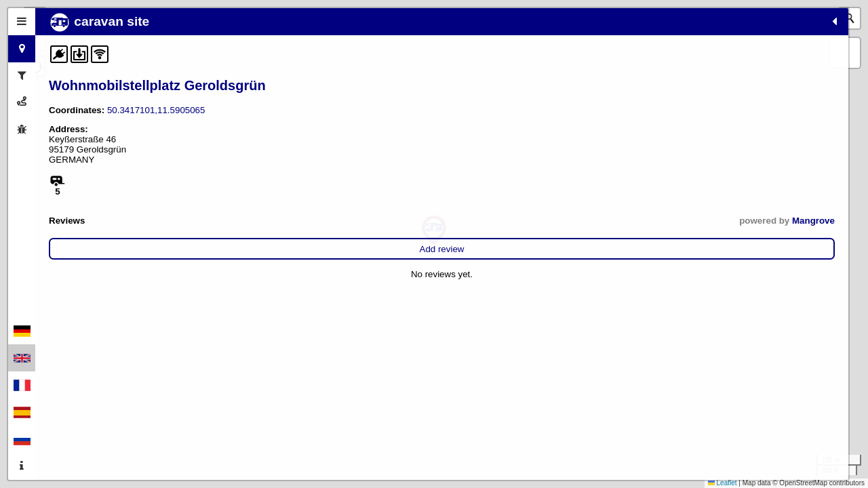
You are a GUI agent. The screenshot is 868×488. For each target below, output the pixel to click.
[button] (434, 231)
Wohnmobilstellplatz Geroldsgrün (157, 85)
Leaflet (723, 483)
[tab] (22, 22)
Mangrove (285, 221)
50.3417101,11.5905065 (156, 110)
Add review (178, 249)
